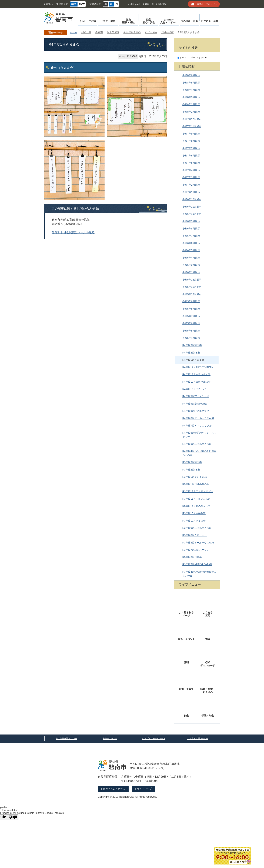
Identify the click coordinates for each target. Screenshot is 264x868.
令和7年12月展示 (192, 119)
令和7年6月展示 (191, 156)
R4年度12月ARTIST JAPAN (198, 367)
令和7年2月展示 (191, 185)
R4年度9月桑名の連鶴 (195, 404)
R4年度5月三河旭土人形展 (197, 444)
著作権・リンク (110, 739)
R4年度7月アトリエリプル (197, 426)
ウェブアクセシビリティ (154, 739)
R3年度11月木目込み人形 (196, 499)
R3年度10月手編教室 (194, 513)
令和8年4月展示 (191, 90)
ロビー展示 (151, 32)
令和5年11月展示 (192, 287)
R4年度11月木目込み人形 (196, 374)
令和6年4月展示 (191, 258)
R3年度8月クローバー (195, 535)
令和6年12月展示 (192, 199)
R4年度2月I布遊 (191, 353)
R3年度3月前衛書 (192, 462)
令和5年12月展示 (192, 280)
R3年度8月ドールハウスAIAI (198, 543)
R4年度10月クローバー (195, 389)
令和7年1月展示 (191, 192)
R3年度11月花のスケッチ (196, 506)
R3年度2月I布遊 (191, 470)
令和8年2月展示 (191, 104)
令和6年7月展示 (191, 236)
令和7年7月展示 (191, 148)
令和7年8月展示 (191, 141)
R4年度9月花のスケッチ (196, 396)
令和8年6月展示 (191, 75)
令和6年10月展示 (192, 214)
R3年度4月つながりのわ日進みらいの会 (199, 574)
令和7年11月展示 (192, 126)
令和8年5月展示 (191, 83)
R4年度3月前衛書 (192, 345)
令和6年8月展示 (191, 229)
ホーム (73, 32)
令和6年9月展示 (191, 221)
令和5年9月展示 (191, 301)
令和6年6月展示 (191, 243)
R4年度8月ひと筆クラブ (196, 411)
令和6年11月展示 (192, 207)
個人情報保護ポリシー (66, 739)
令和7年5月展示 (191, 163)
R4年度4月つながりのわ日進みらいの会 (199, 453)
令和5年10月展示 (192, 294)
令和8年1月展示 (191, 112)
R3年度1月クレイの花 (195, 477)
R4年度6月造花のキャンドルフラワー (199, 435)
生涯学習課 (113, 32)
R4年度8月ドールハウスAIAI (198, 418)
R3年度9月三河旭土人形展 (197, 528)
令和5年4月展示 (191, 338)
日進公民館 (168, 32)
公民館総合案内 (132, 32)
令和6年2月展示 (191, 265)
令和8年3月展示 (191, 97)
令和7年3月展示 (191, 177)
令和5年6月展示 (191, 323)
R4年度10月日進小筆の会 (196, 382)
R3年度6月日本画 (192, 557)
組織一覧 (86, 32)
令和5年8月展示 (191, 309)
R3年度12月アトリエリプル (198, 491)
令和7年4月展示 (191, 170)
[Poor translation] (13, 817)
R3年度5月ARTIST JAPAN (197, 564)
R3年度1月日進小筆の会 (196, 484)
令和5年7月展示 (191, 316)
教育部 (99, 32)
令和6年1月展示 (191, 272)
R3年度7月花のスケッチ (196, 550)
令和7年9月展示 (191, 134)
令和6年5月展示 (191, 250)
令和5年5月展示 (191, 331)
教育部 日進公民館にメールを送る (73, 232)
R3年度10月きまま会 (194, 521)
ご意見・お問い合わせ (198, 739)
